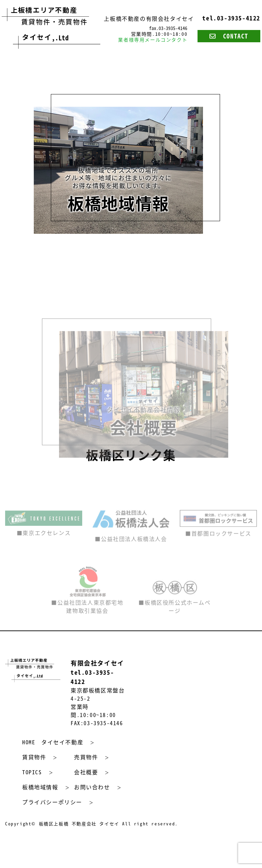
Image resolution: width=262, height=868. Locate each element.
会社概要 (86, 772)
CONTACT (229, 36)
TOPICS (32, 772)
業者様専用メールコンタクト (153, 40)
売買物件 (86, 757)
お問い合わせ (92, 787)
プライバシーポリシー (52, 802)
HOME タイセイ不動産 (53, 742)
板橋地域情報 (40, 787)
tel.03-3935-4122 (231, 18)
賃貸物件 (34, 757)
